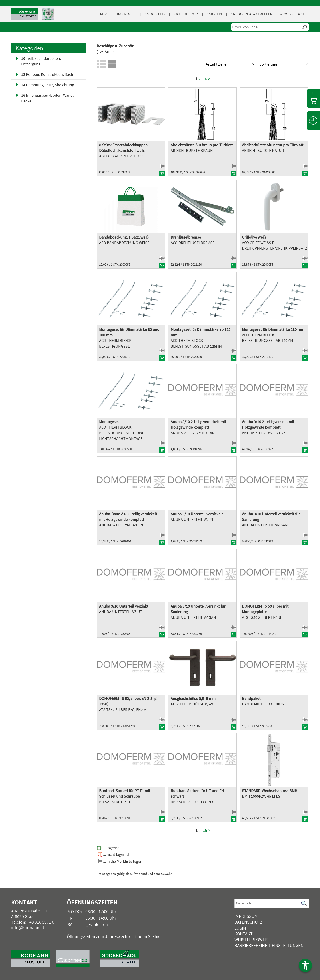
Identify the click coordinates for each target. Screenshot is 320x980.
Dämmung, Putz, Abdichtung (48, 85)
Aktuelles (251, 14)
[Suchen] (304, 903)
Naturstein (155, 14)
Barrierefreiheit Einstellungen (269, 945)
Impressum (246, 916)
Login (240, 928)
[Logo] (24, 14)
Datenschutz (248, 922)
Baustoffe (127, 14)
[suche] (270, 27)
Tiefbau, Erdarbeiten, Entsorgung (41, 61)
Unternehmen (186, 14)
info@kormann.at (28, 927)
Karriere (215, 14)
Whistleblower (251, 939)
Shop (105, 14)
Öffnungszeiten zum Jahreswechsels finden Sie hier (114, 936)
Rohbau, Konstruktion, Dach (47, 74)
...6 (204, 79)
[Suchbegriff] (272, 903)
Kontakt (244, 934)
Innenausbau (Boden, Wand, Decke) (47, 98)
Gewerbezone (292, 14)
